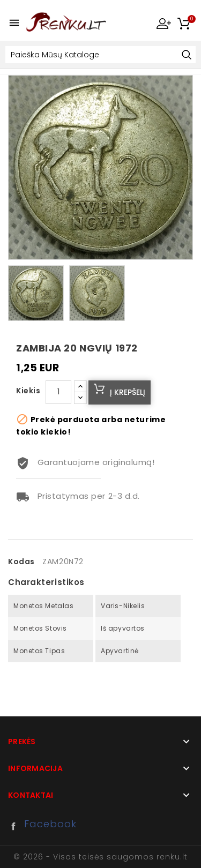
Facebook (16, 826)
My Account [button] (163, 23)
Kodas (21, 562)
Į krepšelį (128, 392)
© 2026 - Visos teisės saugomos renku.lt (100, 857)
